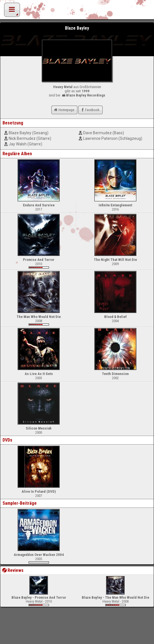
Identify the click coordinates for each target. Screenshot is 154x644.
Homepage (64, 110)
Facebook (90, 110)
